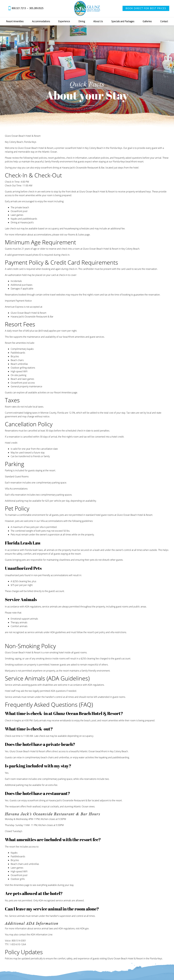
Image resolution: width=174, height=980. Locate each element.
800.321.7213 (19, 8)
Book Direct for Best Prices (146, 8)
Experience (64, 21)
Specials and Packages (123, 21)
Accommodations (41, 21)
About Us (98, 21)
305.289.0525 (36, 8)
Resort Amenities (15, 21)
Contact (164, 21)
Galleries (147, 21)
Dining (82, 21)
